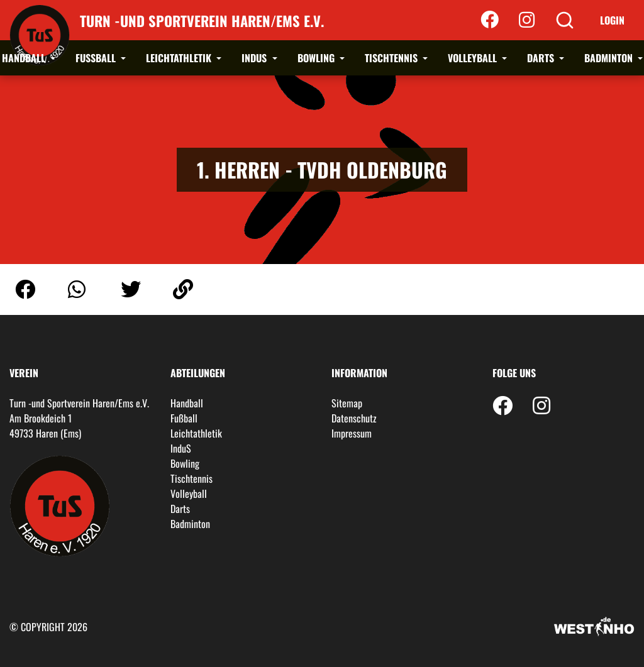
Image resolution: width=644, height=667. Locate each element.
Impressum (352, 433)
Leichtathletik (180, 58)
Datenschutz (354, 418)
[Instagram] (527, 20)
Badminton (610, 58)
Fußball (97, 58)
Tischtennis (392, 58)
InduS (255, 58)
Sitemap (347, 403)
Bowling (317, 58)
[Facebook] (490, 20)
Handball (25, 58)
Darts (542, 58)
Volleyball (474, 58)
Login (612, 20)
